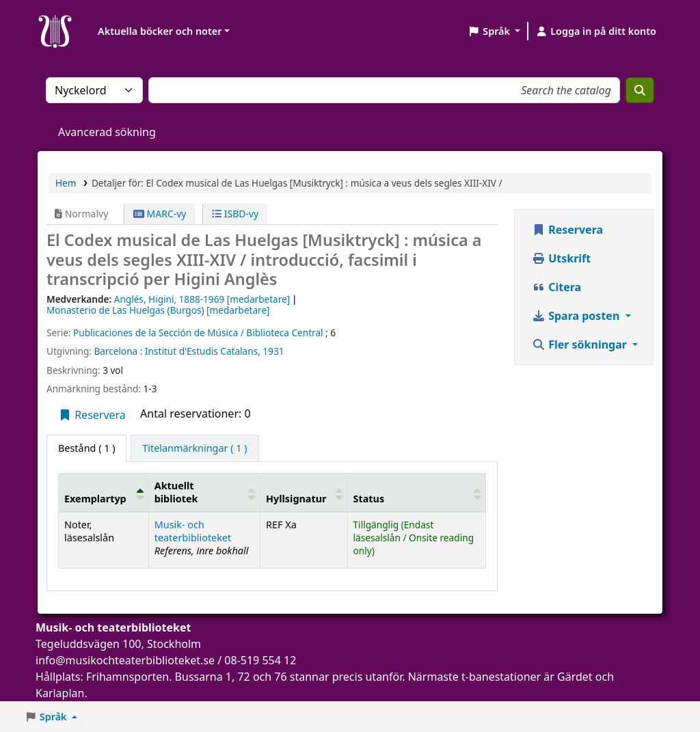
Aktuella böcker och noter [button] (160, 31)
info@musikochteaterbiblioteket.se (125, 660)
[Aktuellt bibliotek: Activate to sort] (204, 492)
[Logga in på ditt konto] (596, 31)
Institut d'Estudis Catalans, (203, 351)
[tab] (194, 448)
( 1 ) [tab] (86, 448)
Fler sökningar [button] (581, 344)
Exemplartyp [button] (95, 499)
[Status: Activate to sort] (417, 492)
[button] (494, 31)
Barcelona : (118, 351)
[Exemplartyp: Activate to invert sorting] (104, 492)
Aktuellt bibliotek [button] (176, 492)
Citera (556, 287)
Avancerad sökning (107, 132)
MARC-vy (160, 214)
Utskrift (561, 258)
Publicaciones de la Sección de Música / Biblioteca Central (198, 333)
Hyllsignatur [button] (296, 499)
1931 (273, 351)
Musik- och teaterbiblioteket (193, 531)
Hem (66, 183)
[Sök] (640, 90)
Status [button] (369, 499)
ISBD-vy (235, 214)
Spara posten (577, 316)
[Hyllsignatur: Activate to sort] (304, 492)
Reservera (92, 415)
